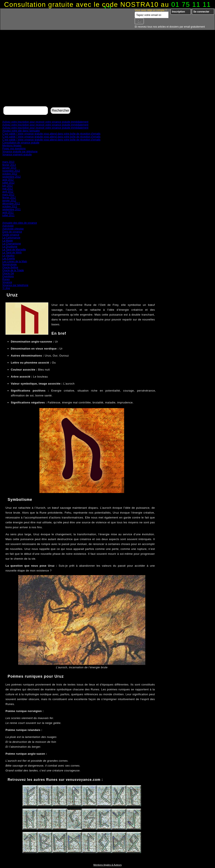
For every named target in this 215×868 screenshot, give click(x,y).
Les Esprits (9, 258)
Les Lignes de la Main (15, 261)
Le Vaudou (8, 256)
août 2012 (8, 180)
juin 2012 (8, 186)
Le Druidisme (10, 247)
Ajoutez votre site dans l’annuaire (21, 131)
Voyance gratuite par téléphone (20, 152)
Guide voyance (11, 235)
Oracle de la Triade (13, 270)
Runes (6, 279)
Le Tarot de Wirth (12, 253)
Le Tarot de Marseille (14, 250)
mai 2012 (8, 189)
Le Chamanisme (12, 244)
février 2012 (9, 198)
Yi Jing (6, 288)
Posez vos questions (14, 149)
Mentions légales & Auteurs (107, 865)
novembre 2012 (11, 171)
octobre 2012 (10, 174)
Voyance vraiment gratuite (17, 154)
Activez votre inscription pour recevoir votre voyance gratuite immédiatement (45, 122)
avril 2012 (8, 192)
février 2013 (9, 165)
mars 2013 (8, 162)
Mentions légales (12, 146)
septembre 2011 (12, 209)
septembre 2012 (12, 177)
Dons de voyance (12, 232)
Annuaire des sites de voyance (20, 223)
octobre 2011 (10, 206)
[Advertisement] (107, 73)
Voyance (7, 282)
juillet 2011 (8, 215)
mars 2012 (8, 195)
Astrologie (8, 226)
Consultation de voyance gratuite (21, 143)
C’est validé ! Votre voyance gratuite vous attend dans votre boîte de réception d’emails (51, 134)
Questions (8, 276)
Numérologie (10, 264)
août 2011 (8, 212)
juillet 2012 (8, 183)
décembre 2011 (11, 204)
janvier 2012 (9, 201)
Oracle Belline (10, 267)
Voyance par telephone (15, 285)
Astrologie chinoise (13, 229)
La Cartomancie (11, 238)
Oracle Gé (8, 273)
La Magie (8, 241)
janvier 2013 (9, 168)
